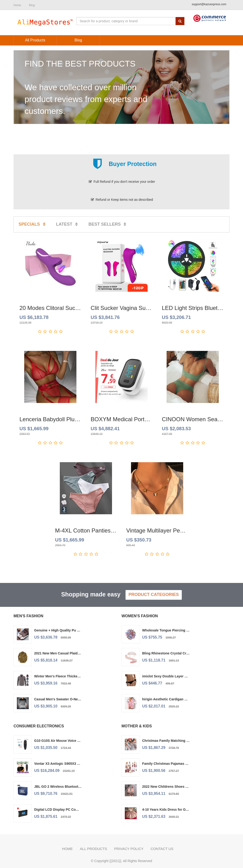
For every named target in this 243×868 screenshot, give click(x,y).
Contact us (162, 849)
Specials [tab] (33, 224)
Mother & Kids (137, 726)
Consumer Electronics (39, 726)
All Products (93, 849)
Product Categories (154, 595)
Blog (32, 5)
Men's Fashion (28, 616)
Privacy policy (129, 849)
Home (68, 849)
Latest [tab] (68, 224)
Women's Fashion (140, 616)
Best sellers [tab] (108, 224)
